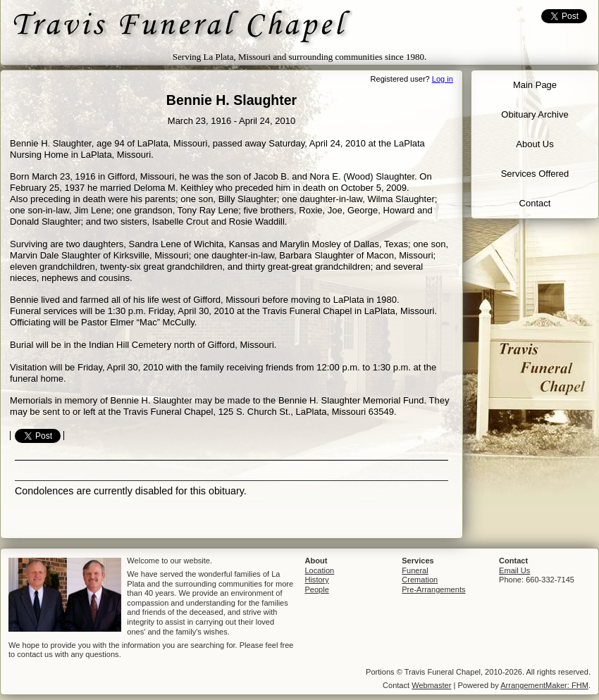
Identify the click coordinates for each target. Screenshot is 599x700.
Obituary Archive (535, 114)
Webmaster (431, 685)
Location (319, 570)
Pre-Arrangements (433, 589)
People (316, 589)
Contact (535, 203)
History (316, 580)
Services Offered (535, 174)
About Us (535, 144)
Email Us (514, 570)
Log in (443, 79)
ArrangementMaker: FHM (544, 685)
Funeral (415, 570)
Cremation (420, 580)
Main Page (535, 85)
